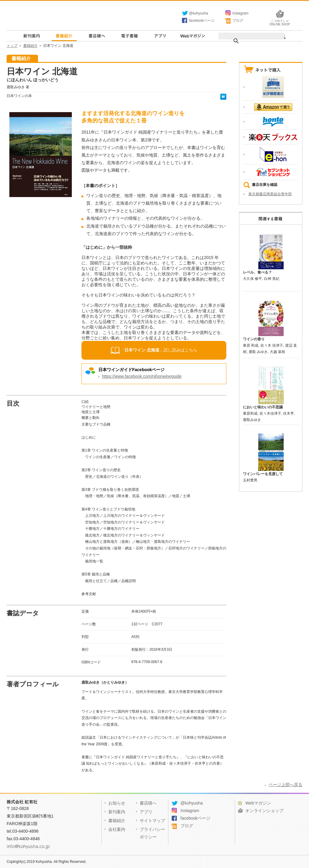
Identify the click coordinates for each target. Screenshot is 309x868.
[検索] (248, 41)
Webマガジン (193, 36)
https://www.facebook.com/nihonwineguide (142, 376)
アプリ (159, 36)
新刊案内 (32, 36)
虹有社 (89, 16)
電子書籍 (129, 36)
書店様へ (97, 36)
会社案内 (117, 829)
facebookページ (202, 21)
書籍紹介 (64, 36)
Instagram (240, 13)
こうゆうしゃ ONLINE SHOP (280, 21)
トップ (12, 46)
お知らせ (117, 803)
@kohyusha (199, 13)
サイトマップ (152, 821)
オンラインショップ (264, 811)
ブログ (238, 21)
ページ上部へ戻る (285, 785)
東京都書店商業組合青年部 (270, 194)
